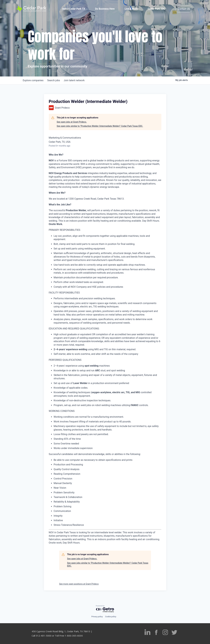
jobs (55, 80)
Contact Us (184, 10)
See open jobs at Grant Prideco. (72, 122)
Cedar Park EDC (156, 10)
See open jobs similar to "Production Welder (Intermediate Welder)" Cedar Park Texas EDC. (100, 126)
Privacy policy (97, 617)
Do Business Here (105, 10)
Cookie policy (111, 617)
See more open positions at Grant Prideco (79, 584)
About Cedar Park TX (74, 10)
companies (34, 80)
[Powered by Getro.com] (105, 609)
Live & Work (131, 10)
